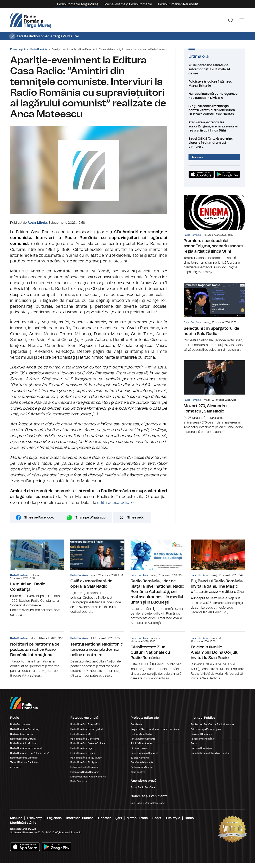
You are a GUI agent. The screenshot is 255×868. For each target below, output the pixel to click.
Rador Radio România (143, 787)
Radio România (39, 49)
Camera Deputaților (202, 748)
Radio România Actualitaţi (25, 729)
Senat (194, 743)
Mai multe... (199, 157)
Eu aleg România (140, 758)
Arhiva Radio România (143, 739)
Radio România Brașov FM (85, 724)
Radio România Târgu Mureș (78, 4)
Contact (104, 818)
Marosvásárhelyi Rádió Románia (128, 4)
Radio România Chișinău (24, 758)
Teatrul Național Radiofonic (25, 762)
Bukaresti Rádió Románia (84, 767)
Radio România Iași (81, 748)
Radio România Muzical (23, 743)
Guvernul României (201, 734)
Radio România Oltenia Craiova (88, 743)
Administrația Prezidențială (206, 729)
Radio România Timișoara (85, 762)
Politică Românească (142, 743)
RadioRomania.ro (20, 724)
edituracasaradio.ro (115, 503)
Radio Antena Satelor (22, 734)
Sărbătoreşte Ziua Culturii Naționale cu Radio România (158, 656)
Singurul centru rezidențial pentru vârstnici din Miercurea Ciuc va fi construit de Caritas (214, 110)
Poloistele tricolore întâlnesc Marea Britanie (214, 84)
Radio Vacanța (79, 781)
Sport (157, 818)
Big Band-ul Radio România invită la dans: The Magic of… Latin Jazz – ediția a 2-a (218, 577)
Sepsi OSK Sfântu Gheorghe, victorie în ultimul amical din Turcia (214, 143)
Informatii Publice (80, 818)
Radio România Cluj (81, 734)
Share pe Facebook (39, 517)
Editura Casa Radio (141, 734)
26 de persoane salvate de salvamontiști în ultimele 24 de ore (214, 69)
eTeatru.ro (16, 767)
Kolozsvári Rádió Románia (85, 772)
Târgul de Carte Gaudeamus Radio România (155, 729)
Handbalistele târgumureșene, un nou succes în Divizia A (214, 96)
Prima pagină (18, 49)
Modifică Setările (23, 823)
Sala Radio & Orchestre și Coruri (148, 803)
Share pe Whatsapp (90, 517)
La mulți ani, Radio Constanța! (37, 578)
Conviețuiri (137, 724)
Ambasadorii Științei (142, 767)
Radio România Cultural (23, 739)
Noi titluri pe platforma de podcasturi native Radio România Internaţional (37, 655)
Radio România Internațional (26, 748)
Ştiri (119, 818)
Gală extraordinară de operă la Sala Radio (97, 577)
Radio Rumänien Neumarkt (178, 4)
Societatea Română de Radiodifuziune (212, 724)
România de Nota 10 (142, 762)
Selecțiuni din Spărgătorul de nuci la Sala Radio (214, 317)
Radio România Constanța (85, 739)
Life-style (173, 818)
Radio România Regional (144, 753)
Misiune (16, 818)
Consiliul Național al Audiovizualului (210, 753)
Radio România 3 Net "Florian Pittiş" (30, 753)
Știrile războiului (139, 748)
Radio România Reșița (83, 753)
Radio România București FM (86, 729)
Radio (189, 818)
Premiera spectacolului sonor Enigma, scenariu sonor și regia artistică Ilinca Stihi (214, 126)
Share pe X (135, 517)
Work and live (138, 772)
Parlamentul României (203, 739)
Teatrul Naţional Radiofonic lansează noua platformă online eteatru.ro (97, 655)
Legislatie (54, 818)
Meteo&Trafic (137, 818)
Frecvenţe (35, 818)
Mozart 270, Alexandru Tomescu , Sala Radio (214, 397)
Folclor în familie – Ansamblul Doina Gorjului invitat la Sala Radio (218, 656)
